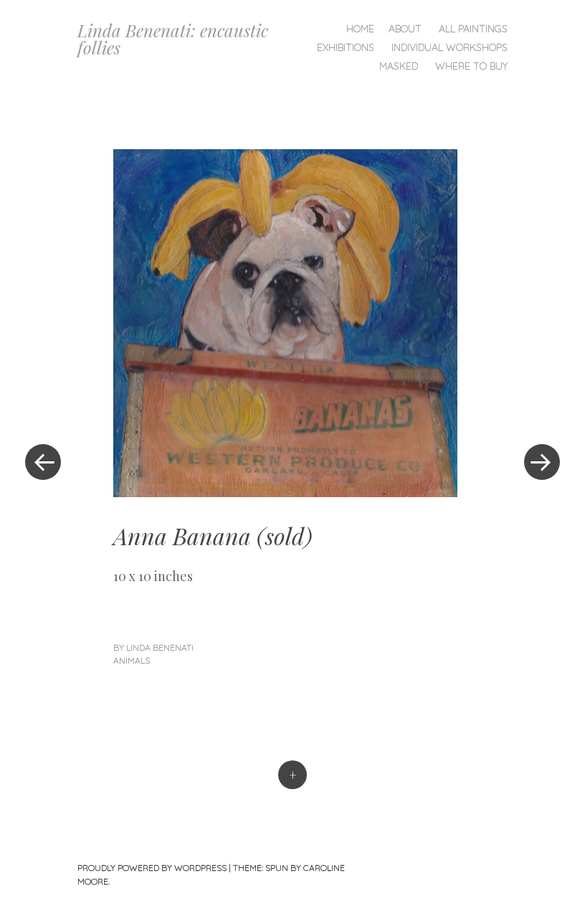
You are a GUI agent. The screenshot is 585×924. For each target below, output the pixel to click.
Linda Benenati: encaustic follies (173, 39)
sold (285, 536)
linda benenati (160, 647)
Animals (132, 660)
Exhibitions (346, 47)
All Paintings (473, 29)
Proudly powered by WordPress (152, 868)
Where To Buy (471, 66)
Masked (399, 66)
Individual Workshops (450, 47)
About (405, 29)
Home (360, 29)
